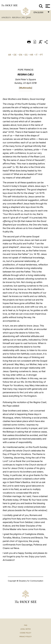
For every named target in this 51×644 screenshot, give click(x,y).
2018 (29, 17)
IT (37, 55)
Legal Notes (26, 629)
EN (21, 55)
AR (10, 55)
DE (15, 55)
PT (41, 55)
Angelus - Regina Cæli (14, 17)
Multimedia (26, 88)
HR (32, 55)
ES (26, 55)
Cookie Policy (26, 633)
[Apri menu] (47, 6)
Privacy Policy (26, 637)
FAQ (26, 625)
